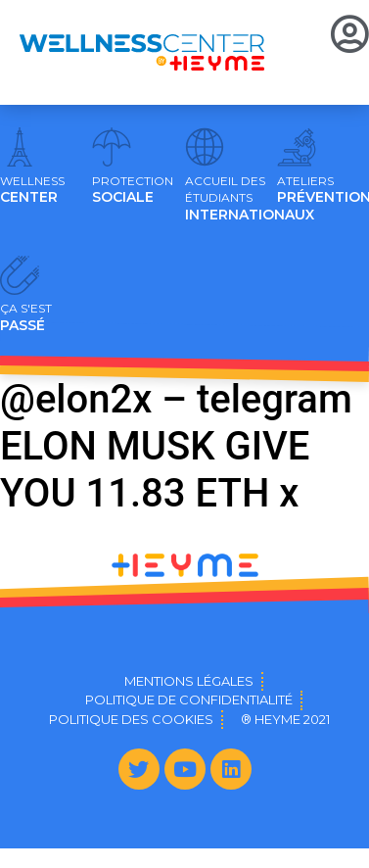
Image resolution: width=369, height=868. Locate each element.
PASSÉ (26, 317)
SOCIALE (133, 190)
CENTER (32, 190)
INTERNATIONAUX (250, 199)
